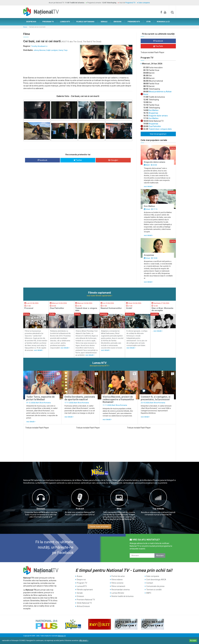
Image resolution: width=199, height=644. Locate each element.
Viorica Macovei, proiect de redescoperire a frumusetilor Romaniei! (118, 399)
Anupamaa (153, 113)
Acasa (25, 27)
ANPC (149, 593)
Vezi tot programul (158, 134)
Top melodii (158, 509)
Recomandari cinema (121, 590)
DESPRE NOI (31, 22)
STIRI (148, 22)
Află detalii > (84, 641)
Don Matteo (153, 110)
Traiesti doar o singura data (160, 129)
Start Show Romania (43, 403)
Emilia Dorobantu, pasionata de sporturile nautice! (80, 398)
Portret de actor (118, 576)
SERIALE (104, 22)
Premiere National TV (86, 600)
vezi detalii (148, 186)
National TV (62, 636)
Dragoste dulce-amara (158, 116)
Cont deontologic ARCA (156, 580)
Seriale (80, 593)
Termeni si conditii (154, 590)
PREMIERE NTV (134, 22)
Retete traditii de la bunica (122, 596)
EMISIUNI (117, 22)
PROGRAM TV (48, 22)
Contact (150, 583)
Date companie (144, 3)
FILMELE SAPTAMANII (85, 22)
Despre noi (81, 580)
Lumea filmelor (118, 593)
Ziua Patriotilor (155, 126)
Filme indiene (117, 580)
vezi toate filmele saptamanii (99, 296)
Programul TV (130, 3)
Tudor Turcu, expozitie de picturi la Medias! (40, 398)
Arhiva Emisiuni (83, 606)
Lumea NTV (82, 586)
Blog (119, 509)
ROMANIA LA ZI (163, 22)
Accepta (193, 641)
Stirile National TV (84, 603)
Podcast (80, 509)
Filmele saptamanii (85, 590)
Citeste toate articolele (99, 526)
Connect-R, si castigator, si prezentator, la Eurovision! (156, 398)
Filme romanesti (118, 586)
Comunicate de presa (155, 586)
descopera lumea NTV (100, 366)
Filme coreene (117, 583)
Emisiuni (41, 509)
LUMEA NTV (65, 22)
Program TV (82, 583)
